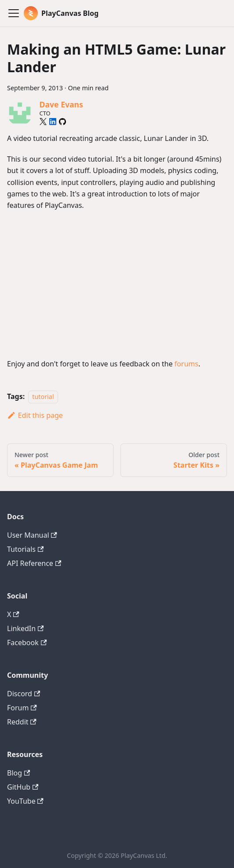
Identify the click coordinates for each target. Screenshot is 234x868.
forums (186, 364)
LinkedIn (25, 628)
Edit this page (35, 415)
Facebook (27, 643)
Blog (18, 773)
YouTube (25, 801)
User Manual (32, 535)
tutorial (43, 397)
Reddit (22, 722)
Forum (22, 708)
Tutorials (25, 549)
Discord (24, 694)
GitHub (23, 787)
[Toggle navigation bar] (14, 13)
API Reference (34, 563)
